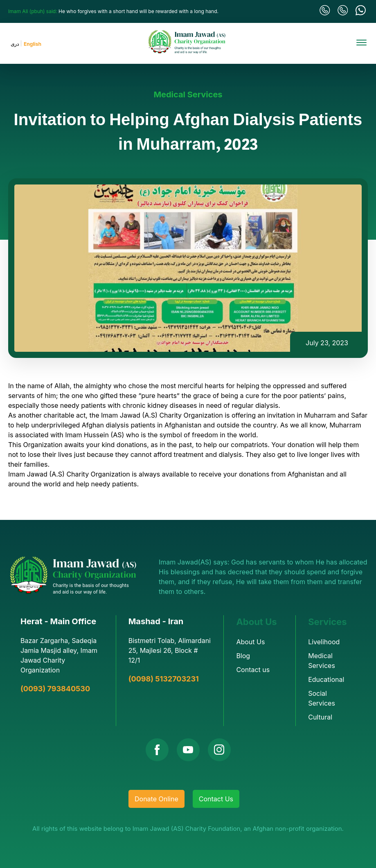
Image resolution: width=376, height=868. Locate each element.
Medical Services (188, 94)
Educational (326, 679)
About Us (250, 642)
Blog (243, 656)
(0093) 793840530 (55, 689)
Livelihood (324, 642)
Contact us (253, 670)
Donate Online (156, 799)
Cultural (320, 717)
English (33, 44)
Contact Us (216, 799)
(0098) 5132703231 (164, 679)
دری (15, 44)
